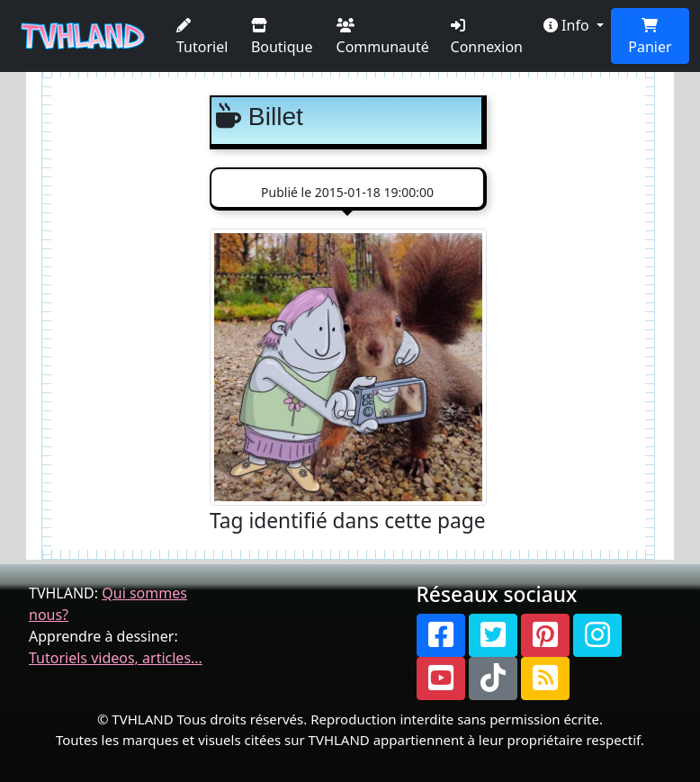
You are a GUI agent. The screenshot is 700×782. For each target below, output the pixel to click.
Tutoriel (202, 37)
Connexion (487, 37)
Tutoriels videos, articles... (116, 658)
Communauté (383, 37)
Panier (650, 37)
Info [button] (568, 25)
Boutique (282, 37)
